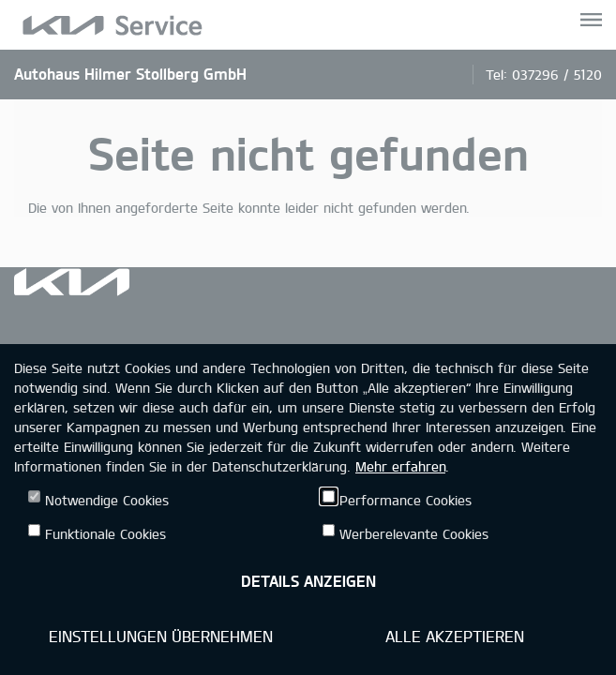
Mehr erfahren (400, 466)
